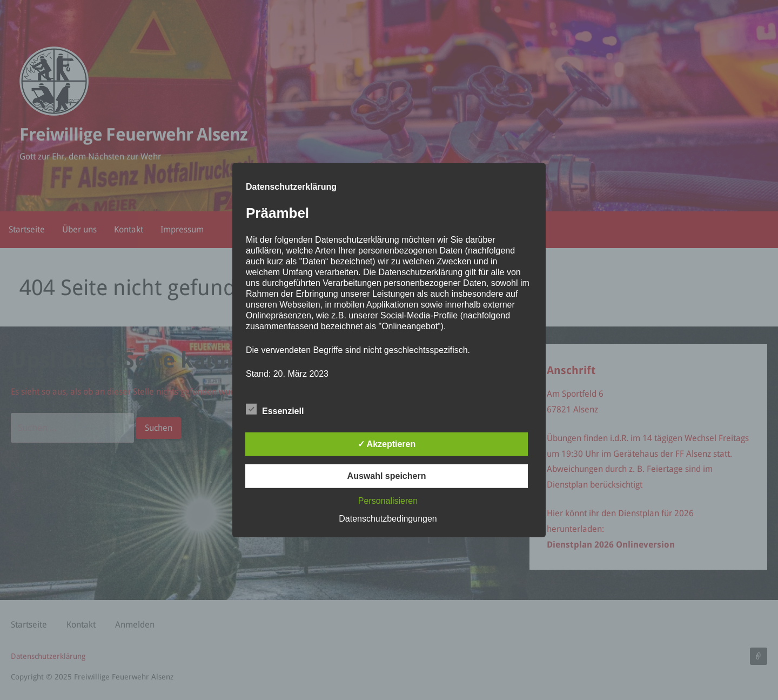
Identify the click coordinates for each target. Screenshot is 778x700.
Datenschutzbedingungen (388, 519)
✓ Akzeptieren (387, 444)
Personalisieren (388, 501)
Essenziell (275, 409)
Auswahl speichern (387, 476)
